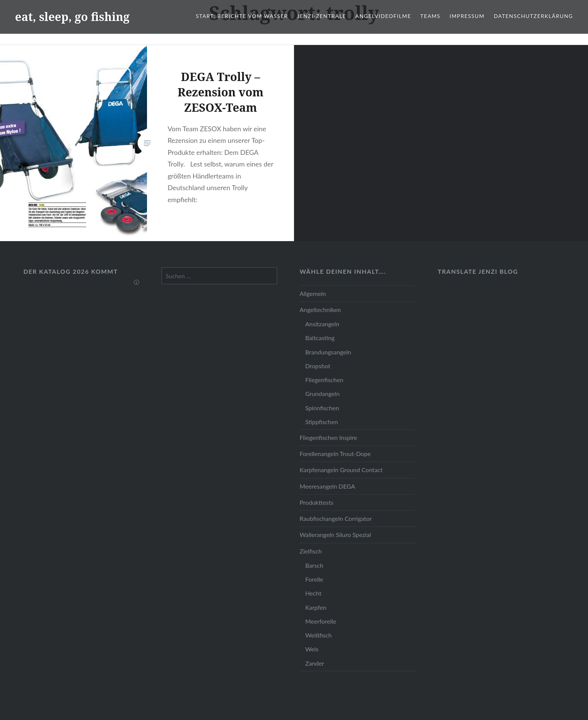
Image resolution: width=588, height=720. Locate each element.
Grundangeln (322, 394)
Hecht (313, 593)
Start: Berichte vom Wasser (242, 16)
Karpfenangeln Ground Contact (341, 470)
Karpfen (316, 607)
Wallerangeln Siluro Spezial (335, 535)
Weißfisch (319, 635)
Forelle (314, 579)
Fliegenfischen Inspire (328, 437)
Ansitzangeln (322, 324)
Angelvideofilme (383, 16)
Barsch (314, 565)
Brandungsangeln (328, 352)
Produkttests (316, 502)
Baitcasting (320, 338)
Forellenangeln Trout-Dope (335, 454)
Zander (315, 663)
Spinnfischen (322, 408)
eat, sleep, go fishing (72, 17)
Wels (312, 649)
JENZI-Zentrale (322, 16)
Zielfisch (311, 551)
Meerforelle (321, 621)
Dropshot (318, 366)
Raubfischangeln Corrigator (336, 518)
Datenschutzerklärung (533, 16)
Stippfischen (322, 422)
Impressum (467, 16)
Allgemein (313, 293)
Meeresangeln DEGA (327, 486)
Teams (430, 16)
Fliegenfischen (324, 380)
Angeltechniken (320, 310)
